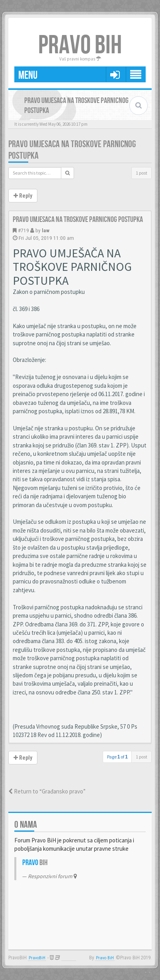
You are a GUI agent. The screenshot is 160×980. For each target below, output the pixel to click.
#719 (23, 230)
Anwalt (69, 958)
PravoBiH (37, 958)
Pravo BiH (105, 958)
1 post (141, 173)
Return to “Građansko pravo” (47, 791)
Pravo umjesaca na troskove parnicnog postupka (78, 220)
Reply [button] (23, 196)
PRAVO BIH (80, 46)
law (46, 230)
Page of (117, 757)
